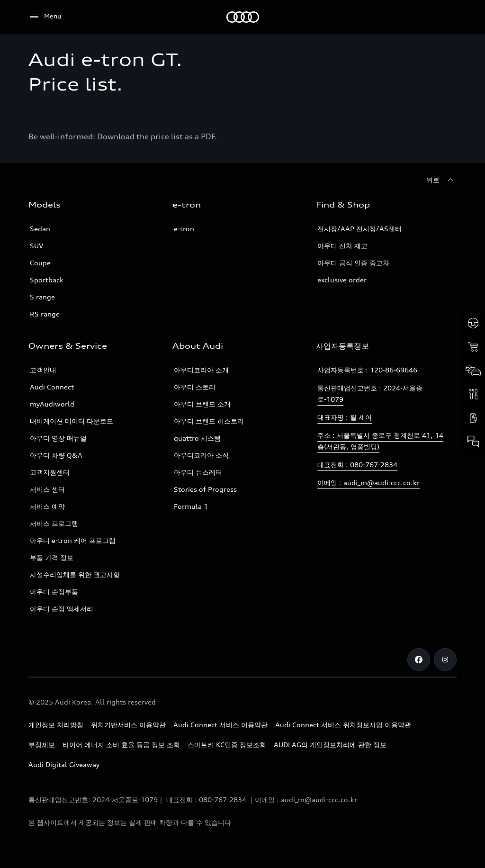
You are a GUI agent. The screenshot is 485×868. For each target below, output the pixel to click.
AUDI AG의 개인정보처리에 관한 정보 (330, 745)
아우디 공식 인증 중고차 (353, 263)
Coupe (40, 263)
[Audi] (243, 17)
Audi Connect (52, 387)
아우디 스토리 (195, 387)
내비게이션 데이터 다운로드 (72, 421)
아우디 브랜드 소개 (202, 404)
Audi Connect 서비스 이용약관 (220, 725)
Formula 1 (191, 506)
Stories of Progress (205, 489)
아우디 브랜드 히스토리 (209, 421)
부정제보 (42, 745)
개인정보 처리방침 (56, 725)
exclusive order (342, 280)
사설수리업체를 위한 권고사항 (75, 574)
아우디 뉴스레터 (198, 472)
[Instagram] (445, 660)
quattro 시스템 (197, 438)
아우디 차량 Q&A (56, 455)
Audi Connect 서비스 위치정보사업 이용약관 (343, 725)
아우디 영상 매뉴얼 (58, 438)
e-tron (184, 229)
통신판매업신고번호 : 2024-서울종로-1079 (370, 393)
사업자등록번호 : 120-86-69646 (367, 370)
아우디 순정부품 (54, 592)
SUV (36, 246)
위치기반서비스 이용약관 (128, 725)
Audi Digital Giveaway (64, 764)
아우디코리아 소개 (201, 370)
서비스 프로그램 (54, 523)
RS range (45, 314)
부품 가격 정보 (52, 557)
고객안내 (43, 370)
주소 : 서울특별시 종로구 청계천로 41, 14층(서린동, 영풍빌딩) (380, 441)
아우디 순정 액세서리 (62, 609)
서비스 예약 (47, 506)
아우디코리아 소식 (201, 455)
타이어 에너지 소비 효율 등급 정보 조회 (121, 745)
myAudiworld (52, 404)
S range (42, 297)
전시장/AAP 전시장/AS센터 (359, 229)
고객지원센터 (50, 472)
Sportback (47, 280)
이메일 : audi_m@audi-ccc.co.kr (368, 483)
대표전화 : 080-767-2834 (357, 465)
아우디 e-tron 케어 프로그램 (73, 540)
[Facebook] (419, 660)
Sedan (40, 229)
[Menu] (45, 17)
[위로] (441, 180)
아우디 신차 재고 (342, 246)
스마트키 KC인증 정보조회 (227, 745)
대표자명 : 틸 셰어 (345, 417)
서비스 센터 (47, 489)
